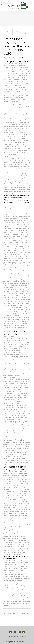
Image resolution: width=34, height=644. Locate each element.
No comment (21, 58)
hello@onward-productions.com (17, 637)
